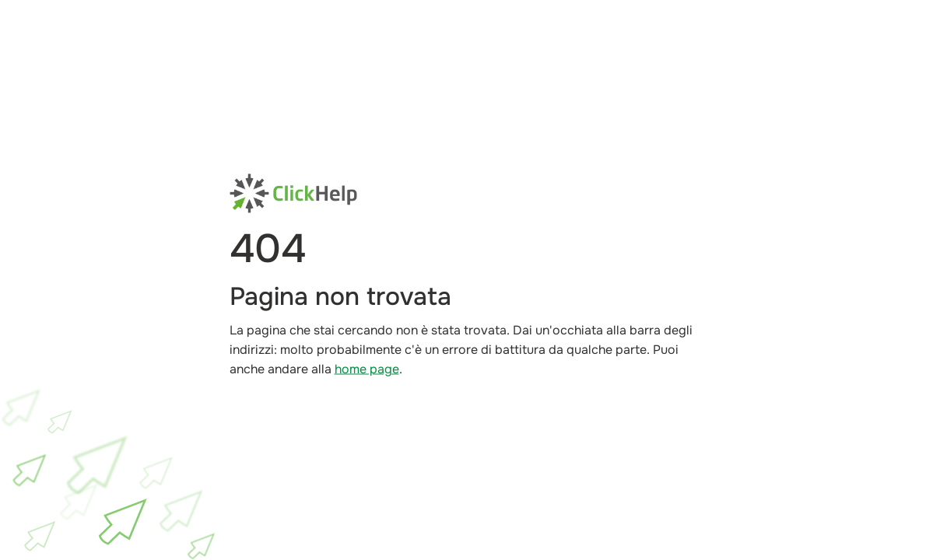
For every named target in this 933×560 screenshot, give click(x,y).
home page (367, 369)
